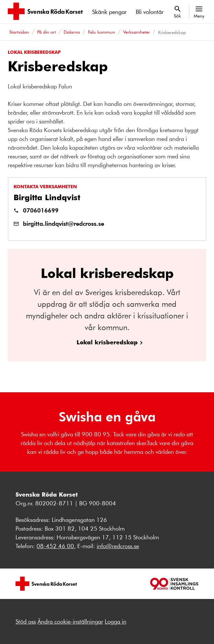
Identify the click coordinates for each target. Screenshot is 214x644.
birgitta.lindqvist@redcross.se (64, 223)
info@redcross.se (118, 546)
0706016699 (41, 210)
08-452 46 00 (55, 546)
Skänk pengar (109, 12)
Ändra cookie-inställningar (70, 621)
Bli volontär (150, 12)
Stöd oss (26, 621)
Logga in (116, 621)
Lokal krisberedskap (107, 342)
